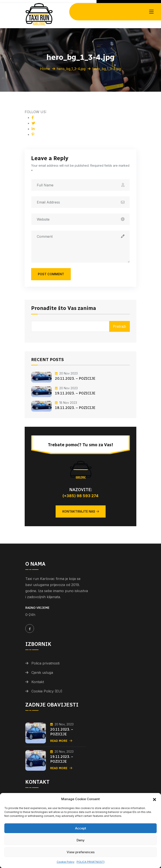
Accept (81, 828)
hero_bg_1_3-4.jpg (71, 69)
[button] (155, 799)
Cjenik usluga (42, 673)
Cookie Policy (66, 862)
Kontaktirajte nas (81, 511)
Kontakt (38, 682)
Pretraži (119, 326)
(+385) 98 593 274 (80, 496)
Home (45, 69)
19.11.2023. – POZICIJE (75, 393)
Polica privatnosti (45, 663)
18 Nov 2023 (66, 403)
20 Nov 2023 (66, 373)
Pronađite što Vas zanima (64, 308)
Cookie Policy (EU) (47, 691)
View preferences (81, 852)
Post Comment (51, 274)
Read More (61, 741)
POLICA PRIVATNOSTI (91, 862)
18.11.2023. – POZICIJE (75, 408)
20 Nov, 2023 (62, 724)
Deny (81, 840)
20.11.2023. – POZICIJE (75, 379)
